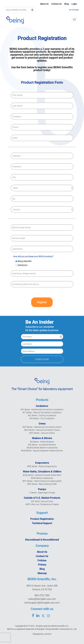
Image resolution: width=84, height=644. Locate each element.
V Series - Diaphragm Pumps (42, 493)
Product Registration (42, 519)
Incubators (42, 406)
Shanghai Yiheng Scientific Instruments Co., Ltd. (57, 629)
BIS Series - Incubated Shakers (42, 445)
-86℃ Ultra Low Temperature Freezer (42, 504)
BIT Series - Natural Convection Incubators (42, 412)
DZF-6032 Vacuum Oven (42, 501)
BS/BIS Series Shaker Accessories (42, 448)
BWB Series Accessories (42, 478)
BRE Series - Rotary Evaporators (42, 466)
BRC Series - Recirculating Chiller (42, 484)
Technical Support (42, 523)
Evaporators (42, 463)
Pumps (42, 489)
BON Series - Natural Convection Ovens (42, 430)
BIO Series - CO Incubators (42, 418)
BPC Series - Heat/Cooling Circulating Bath (42, 481)
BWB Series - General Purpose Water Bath (42, 475)
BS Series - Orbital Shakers (42, 442)
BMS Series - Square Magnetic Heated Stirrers (42, 451)
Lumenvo (47, 634)
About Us (44, 4)
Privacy (42, 565)
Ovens (42, 424)
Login (74, 4)
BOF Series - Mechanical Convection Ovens (42, 427)
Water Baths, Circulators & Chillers (42, 472)
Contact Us (56, 4)
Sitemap (42, 573)
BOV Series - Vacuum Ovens (42, 433)
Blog (67, 4)
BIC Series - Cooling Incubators (42, 415)
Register (42, 302)
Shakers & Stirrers (42, 438)
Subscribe (42, 359)
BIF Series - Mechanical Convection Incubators (42, 409)
